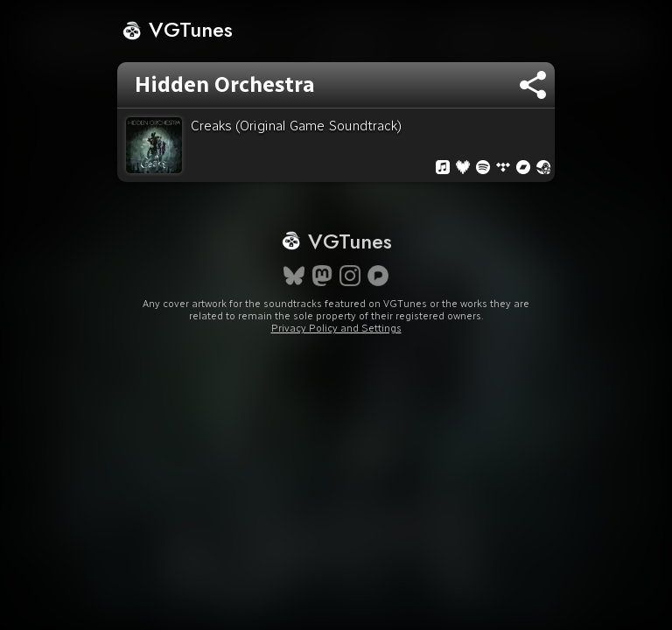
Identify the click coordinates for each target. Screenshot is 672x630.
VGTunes (177, 29)
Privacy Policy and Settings (336, 328)
